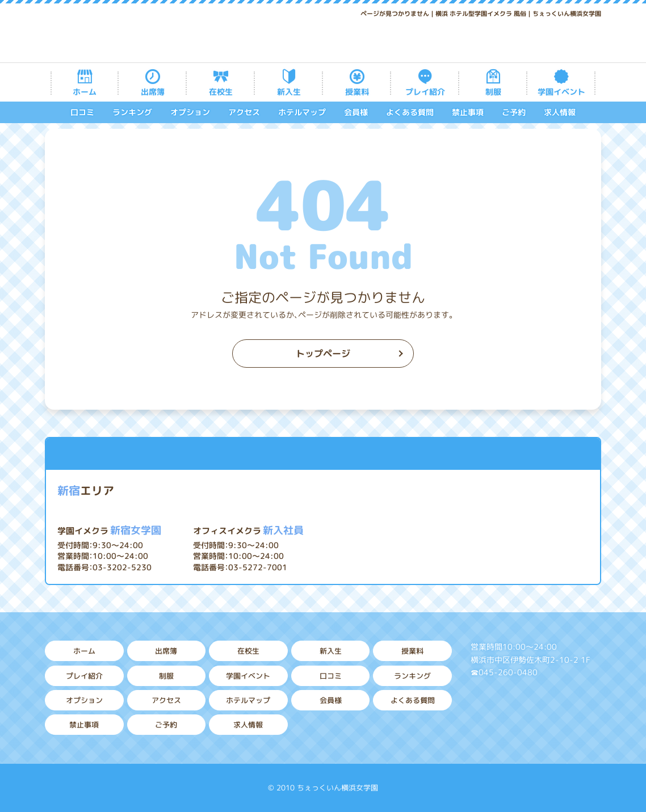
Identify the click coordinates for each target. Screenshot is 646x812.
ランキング (132, 112)
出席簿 (153, 92)
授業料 (357, 92)
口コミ (82, 112)
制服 (493, 92)
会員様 (356, 112)
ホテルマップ (302, 112)
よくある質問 (410, 112)
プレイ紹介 (425, 92)
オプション (190, 112)
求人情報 (560, 112)
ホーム (85, 92)
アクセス (244, 112)
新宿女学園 (109, 530)
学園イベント (561, 92)
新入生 (289, 92)
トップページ (323, 354)
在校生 (221, 92)
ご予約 (514, 112)
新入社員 (248, 530)
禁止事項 (468, 112)
